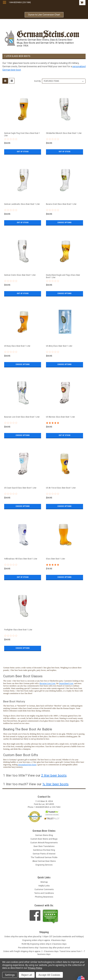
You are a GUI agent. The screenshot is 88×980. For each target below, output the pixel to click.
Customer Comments (44, 889)
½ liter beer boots (56, 784)
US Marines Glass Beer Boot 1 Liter (61, 417)
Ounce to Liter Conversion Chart (44, 15)
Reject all (27, 975)
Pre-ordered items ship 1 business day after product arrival (44, 948)
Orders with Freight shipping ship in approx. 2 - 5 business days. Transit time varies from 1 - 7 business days (44, 953)
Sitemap (44, 882)
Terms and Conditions (44, 893)
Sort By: (38, 81)
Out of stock (23, 152)
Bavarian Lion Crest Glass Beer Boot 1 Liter (22, 417)
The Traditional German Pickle (44, 857)
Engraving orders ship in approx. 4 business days (44, 940)
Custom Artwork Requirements (44, 843)
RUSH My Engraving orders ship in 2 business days (44, 944)
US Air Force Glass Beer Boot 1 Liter (61, 488)
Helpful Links (44, 886)
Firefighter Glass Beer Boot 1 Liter (18, 630)
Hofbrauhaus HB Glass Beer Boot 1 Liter (21, 559)
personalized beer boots (27, 765)
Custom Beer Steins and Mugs (44, 839)
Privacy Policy (35, 968)
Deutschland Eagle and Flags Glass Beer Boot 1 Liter (63, 276)
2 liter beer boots (54, 775)
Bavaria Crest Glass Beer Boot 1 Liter (61, 204)
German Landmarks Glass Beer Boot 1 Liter (22, 204)
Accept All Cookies (49, 975)
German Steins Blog (44, 835)
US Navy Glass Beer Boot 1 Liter (17, 346)
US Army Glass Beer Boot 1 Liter (59, 346)
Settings (10, 975)
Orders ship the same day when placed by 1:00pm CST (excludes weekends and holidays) (44, 937)
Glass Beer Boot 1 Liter (56, 559)
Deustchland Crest (66, 683)
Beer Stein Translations (44, 846)
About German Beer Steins (44, 861)
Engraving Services (44, 865)
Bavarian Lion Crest (48, 683)
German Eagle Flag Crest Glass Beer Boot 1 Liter (22, 134)
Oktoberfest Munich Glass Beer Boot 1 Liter (64, 133)
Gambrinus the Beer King (44, 850)
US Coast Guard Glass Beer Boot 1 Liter (20, 488)
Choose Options (64, 223)
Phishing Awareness (44, 897)
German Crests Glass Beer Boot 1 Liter (20, 275)
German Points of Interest (44, 854)
